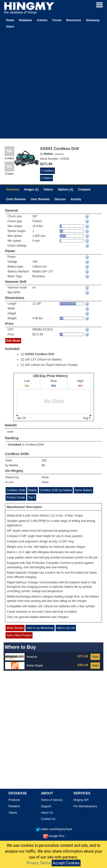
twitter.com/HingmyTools (54, 829)
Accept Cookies (66, 863)
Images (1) (31, 190)
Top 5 (32, 498)
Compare (84, 190)
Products (14, 800)
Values (13, 813)
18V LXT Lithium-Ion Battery (43, 359)
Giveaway (93, 20)
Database (25, 20)
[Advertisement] (53, 85)
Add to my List (66, 628)
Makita (32, 490)
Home (10, 20)
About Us (47, 813)
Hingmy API (81, 800)
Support (46, 806)
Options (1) (65, 190)
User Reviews (40, 199)
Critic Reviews (16, 199)
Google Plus (54, 836)
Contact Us (48, 819)
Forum (57, 20)
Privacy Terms (39, 863)
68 (43, 465)
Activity (76, 199)
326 (44, 460)
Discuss (60, 199)
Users (10, 27)
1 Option (46, 178)
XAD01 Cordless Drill (40, 354)
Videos (48, 190)
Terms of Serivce (52, 800)
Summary (13, 190)
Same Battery (84, 490)
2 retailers (47, 171)
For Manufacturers (85, 806)
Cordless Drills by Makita (56, 490)
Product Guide (16, 498)
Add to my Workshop (40, 628)
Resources (74, 20)
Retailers (14, 806)
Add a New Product (19, 635)
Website (59, 154)
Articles (42, 20)
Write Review (15, 628)
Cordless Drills (34, 445)
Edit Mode (13, 341)
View (95, 657)
